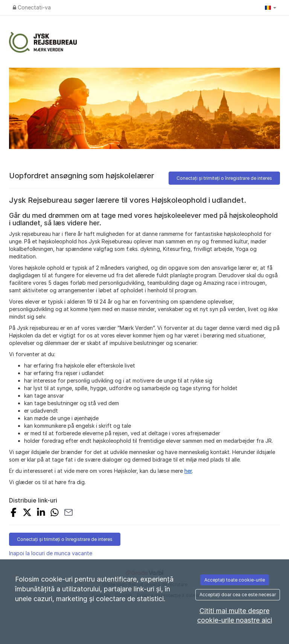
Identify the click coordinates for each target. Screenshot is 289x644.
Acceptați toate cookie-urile (235, 580)
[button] (271, 8)
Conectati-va (32, 7)
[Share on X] (27, 513)
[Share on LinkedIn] (41, 513)
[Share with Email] (68, 513)
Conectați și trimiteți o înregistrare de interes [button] (224, 178)
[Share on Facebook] (14, 513)
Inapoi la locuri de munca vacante (51, 553)
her (188, 471)
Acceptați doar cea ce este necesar (238, 595)
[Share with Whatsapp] (55, 513)
